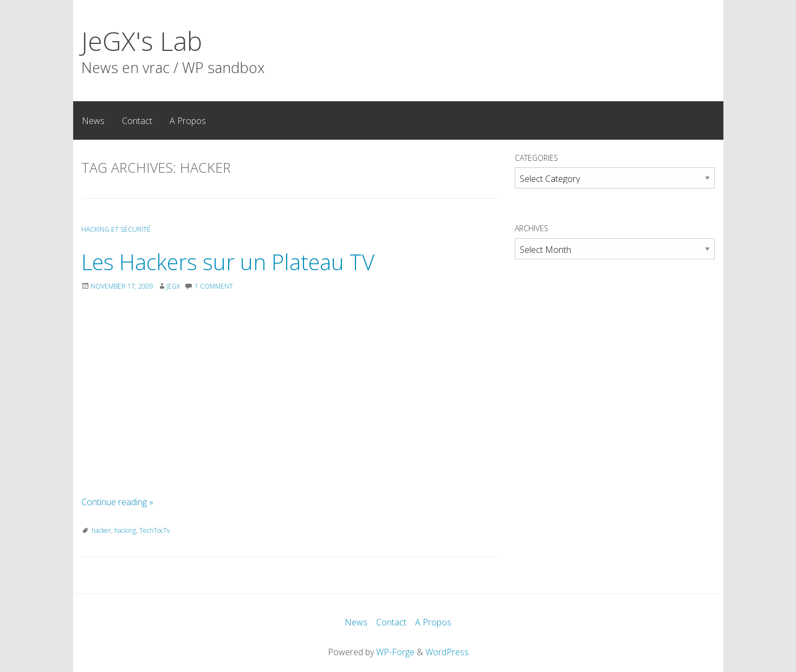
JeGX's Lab (142, 41)
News (93, 121)
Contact (137, 121)
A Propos (188, 121)
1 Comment (214, 286)
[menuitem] (93, 120)
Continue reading (117, 502)
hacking (125, 530)
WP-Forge (395, 652)
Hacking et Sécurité (116, 229)
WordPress (447, 652)
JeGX (173, 286)
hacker (101, 530)
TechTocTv (155, 530)
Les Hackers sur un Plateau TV (228, 262)
